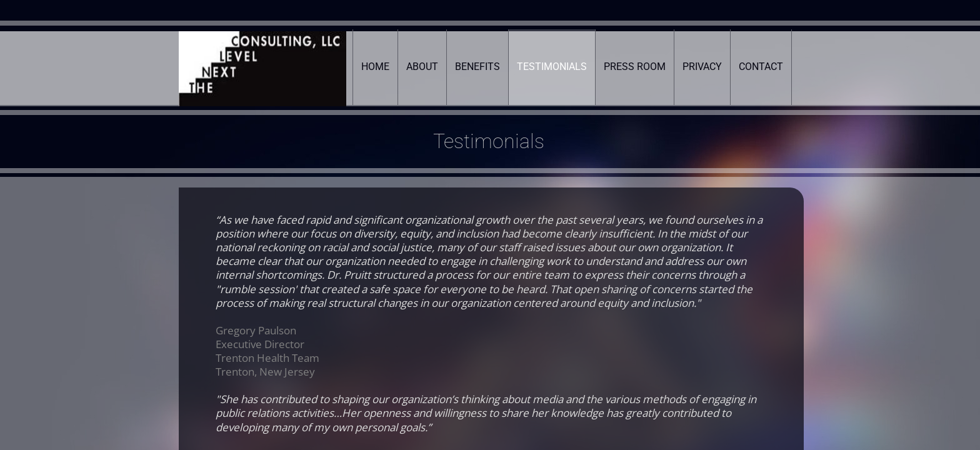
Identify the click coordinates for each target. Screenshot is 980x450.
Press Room (635, 67)
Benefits (477, 67)
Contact (761, 67)
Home (375, 67)
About (422, 67)
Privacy (702, 67)
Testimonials (552, 67)
